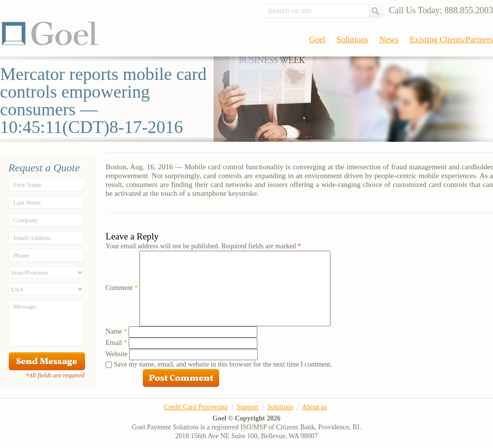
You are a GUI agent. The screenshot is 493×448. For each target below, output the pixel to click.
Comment (122, 288)
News (389, 40)
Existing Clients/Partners (451, 40)
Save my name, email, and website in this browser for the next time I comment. (223, 364)
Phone (21, 255)
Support (247, 407)
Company (26, 220)
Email (116, 343)
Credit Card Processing (196, 407)
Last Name (27, 202)
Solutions (353, 40)
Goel (50, 33)
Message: (25, 306)
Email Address (32, 238)
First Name (27, 185)
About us (315, 407)
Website (117, 354)
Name (116, 331)
